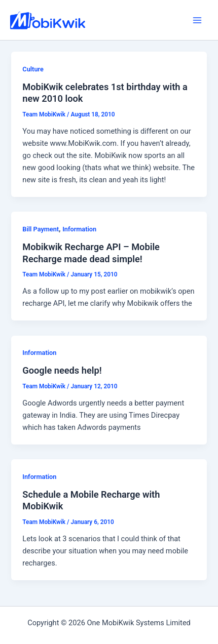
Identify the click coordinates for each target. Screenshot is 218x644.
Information (79, 229)
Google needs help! (62, 370)
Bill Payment (41, 229)
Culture (33, 69)
